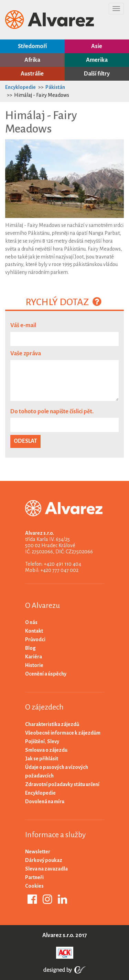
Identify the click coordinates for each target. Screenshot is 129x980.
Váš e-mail (23, 325)
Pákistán (55, 87)
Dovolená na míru (45, 802)
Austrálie (32, 74)
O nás (31, 622)
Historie (34, 665)
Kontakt (34, 631)
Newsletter (38, 852)
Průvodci (35, 639)
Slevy (53, 741)
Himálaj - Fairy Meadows (42, 95)
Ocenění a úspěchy (46, 674)
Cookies (34, 886)
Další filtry (97, 74)
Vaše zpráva (26, 354)
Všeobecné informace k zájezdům (63, 733)
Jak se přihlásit (42, 759)
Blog (30, 648)
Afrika (32, 60)
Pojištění (35, 741)
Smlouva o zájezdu (46, 750)
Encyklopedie (20, 87)
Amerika (97, 60)
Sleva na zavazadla (46, 869)
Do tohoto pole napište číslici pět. (52, 412)
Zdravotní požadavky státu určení (62, 784)
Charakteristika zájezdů (52, 724)
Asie (97, 46)
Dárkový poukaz (44, 860)
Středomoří (32, 46)
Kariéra (34, 657)
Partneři (34, 877)
